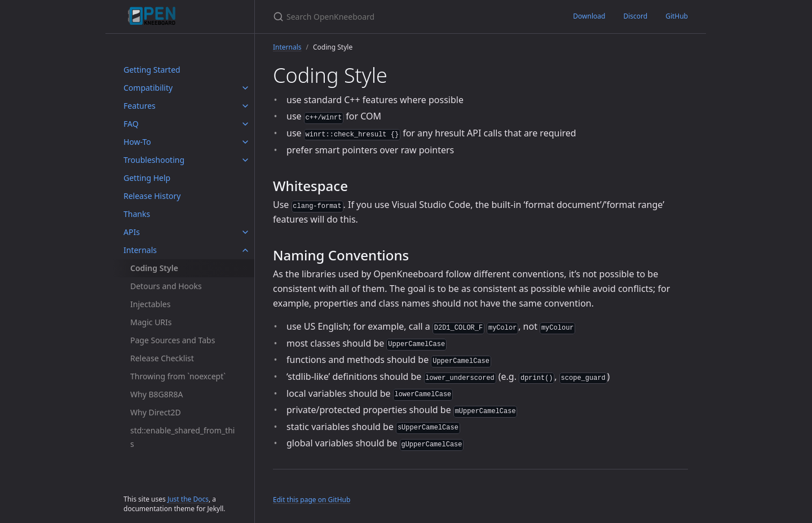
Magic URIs (151, 322)
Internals (140, 250)
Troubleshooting (154, 160)
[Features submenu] (245, 106)
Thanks (137, 214)
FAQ (131, 124)
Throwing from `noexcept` (178, 376)
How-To (137, 142)
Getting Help (147, 178)
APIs (132, 232)
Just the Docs (188, 499)
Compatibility (148, 88)
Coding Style (154, 268)
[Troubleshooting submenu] (245, 160)
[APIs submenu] (245, 232)
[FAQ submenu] (245, 124)
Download (589, 16)
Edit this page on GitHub (312, 500)
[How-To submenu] (245, 142)
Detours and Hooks (166, 286)
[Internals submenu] (245, 250)
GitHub (677, 16)
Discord (635, 16)
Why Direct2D (156, 412)
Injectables (150, 304)
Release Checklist (162, 358)
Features (140, 106)
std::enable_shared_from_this (182, 437)
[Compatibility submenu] (245, 88)
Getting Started (152, 70)
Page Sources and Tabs (173, 340)
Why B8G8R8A (156, 394)
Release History (152, 196)
